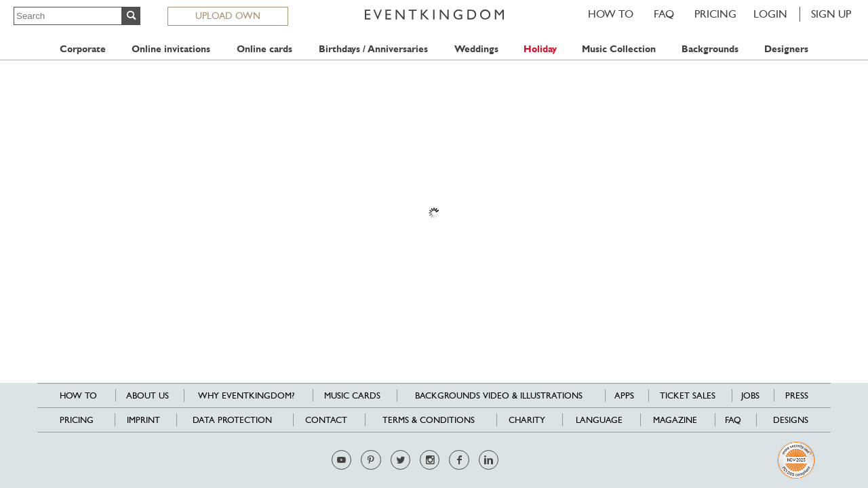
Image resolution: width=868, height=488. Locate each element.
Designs (791, 420)
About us (147, 395)
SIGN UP (831, 14)
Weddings (476, 49)
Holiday (540, 49)
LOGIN (770, 14)
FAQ (664, 14)
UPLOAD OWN (228, 16)
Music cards (352, 395)
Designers (786, 49)
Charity (527, 420)
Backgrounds (710, 49)
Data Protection (232, 420)
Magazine (675, 420)
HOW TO (611, 14)
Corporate (83, 49)
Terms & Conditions (429, 420)
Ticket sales (688, 395)
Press (797, 395)
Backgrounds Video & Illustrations (499, 395)
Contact (326, 420)
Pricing (715, 14)
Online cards (264, 49)
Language (599, 420)
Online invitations (171, 49)
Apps (624, 395)
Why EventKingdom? (246, 395)
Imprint (143, 420)
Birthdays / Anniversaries (373, 49)
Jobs (750, 395)
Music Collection (619, 49)
